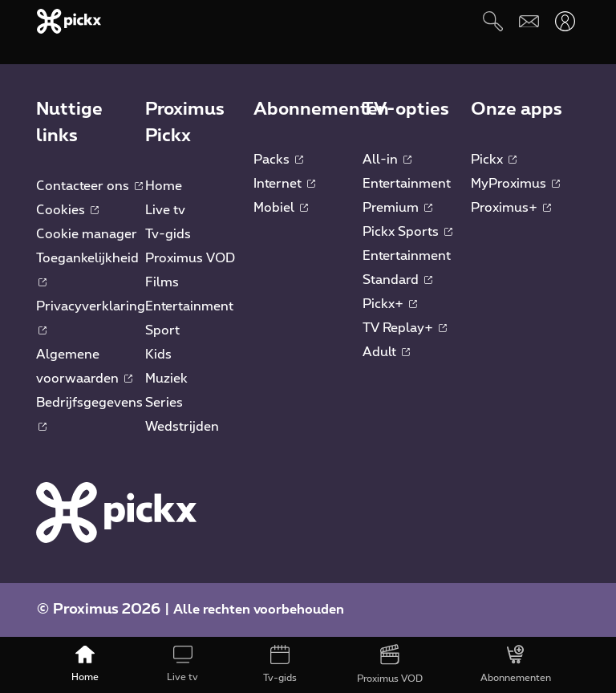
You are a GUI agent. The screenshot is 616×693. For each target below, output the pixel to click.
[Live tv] (182, 665)
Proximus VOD (190, 258)
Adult (386, 352)
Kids (158, 355)
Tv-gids (168, 234)
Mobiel (281, 208)
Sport (162, 330)
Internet (284, 184)
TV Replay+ (405, 328)
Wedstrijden (182, 427)
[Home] (85, 665)
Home (164, 186)
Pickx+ (390, 304)
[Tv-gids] (280, 665)
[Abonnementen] (515, 665)
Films (162, 282)
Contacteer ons (89, 186)
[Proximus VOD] (390, 665)
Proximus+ (511, 208)
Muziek (166, 379)
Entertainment (189, 306)
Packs (278, 160)
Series (164, 403)
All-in (387, 160)
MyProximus (515, 184)
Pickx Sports (407, 232)
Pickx (494, 160)
